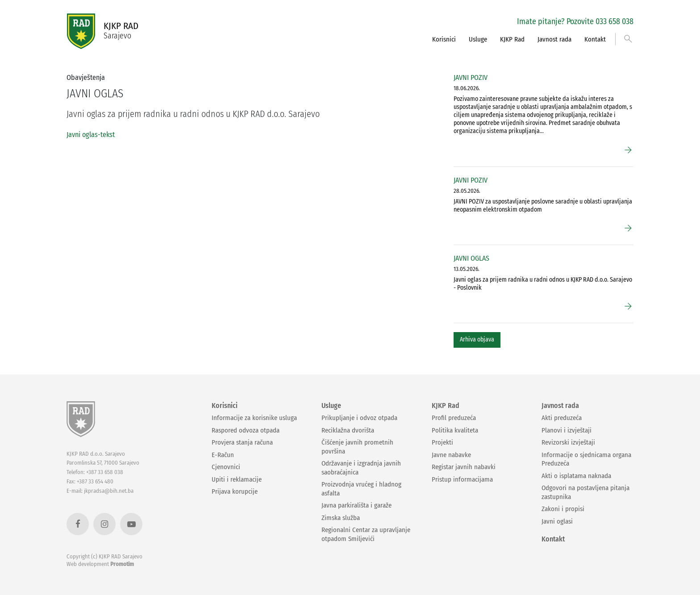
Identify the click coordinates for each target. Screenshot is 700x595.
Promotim (122, 564)
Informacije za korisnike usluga (254, 418)
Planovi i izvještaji (567, 430)
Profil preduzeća (454, 418)
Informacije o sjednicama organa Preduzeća (586, 459)
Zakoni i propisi (563, 509)
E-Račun (223, 455)
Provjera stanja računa (242, 442)
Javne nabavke (451, 455)
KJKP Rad (512, 39)
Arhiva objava (477, 339)
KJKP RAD (121, 31)
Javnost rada (554, 39)
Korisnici (444, 39)
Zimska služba (341, 518)
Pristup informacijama (462, 479)
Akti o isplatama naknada (576, 476)
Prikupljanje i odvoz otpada (359, 418)
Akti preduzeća (562, 418)
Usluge (478, 39)
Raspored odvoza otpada (246, 430)
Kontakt (595, 39)
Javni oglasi (557, 521)
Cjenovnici (226, 467)
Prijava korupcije (235, 491)
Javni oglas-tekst (91, 135)
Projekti (442, 442)
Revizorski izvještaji (568, 442)
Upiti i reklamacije (237, 479)
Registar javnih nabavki (464, 467)
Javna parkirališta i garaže (356, 505)
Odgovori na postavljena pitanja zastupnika (585, 492)
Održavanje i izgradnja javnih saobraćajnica (361, 468)
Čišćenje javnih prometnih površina (357, 447)
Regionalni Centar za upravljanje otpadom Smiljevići (366, 534)
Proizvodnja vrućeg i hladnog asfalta (361, 489)
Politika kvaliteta (455, 430)
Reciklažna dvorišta (348, 430)
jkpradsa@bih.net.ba (109, 491)
